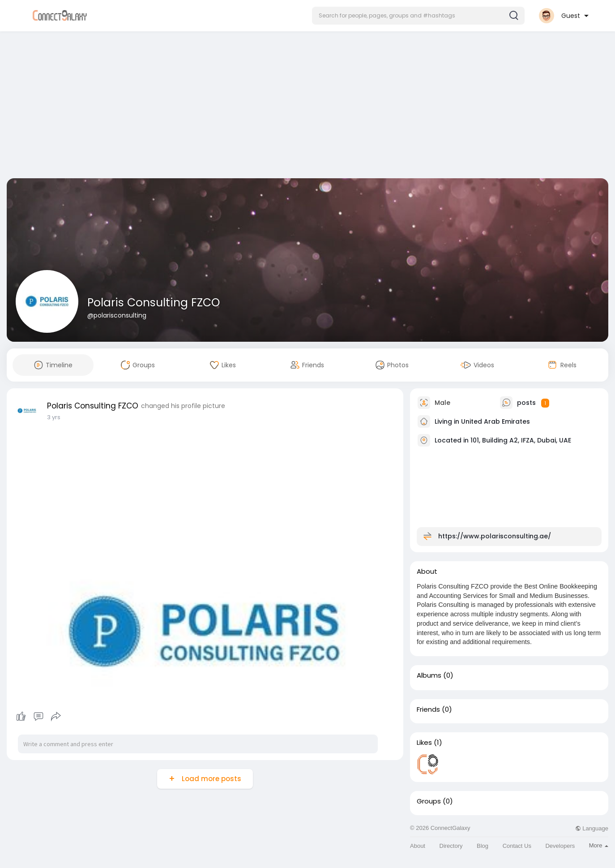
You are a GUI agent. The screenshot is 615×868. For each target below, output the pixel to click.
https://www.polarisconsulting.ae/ (495, 536)
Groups (429, 801)
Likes (424, 743)
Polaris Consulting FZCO (154, 303)
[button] (418, 16)
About (418, 846)
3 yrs (54, 417)
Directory (451, 846)
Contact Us (517, 846)
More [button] (599, 845)
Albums (429, 675)
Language (592, 828)
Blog (483, 846)
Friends (428, 709)
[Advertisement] (307, 107)
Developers (560, 846)
